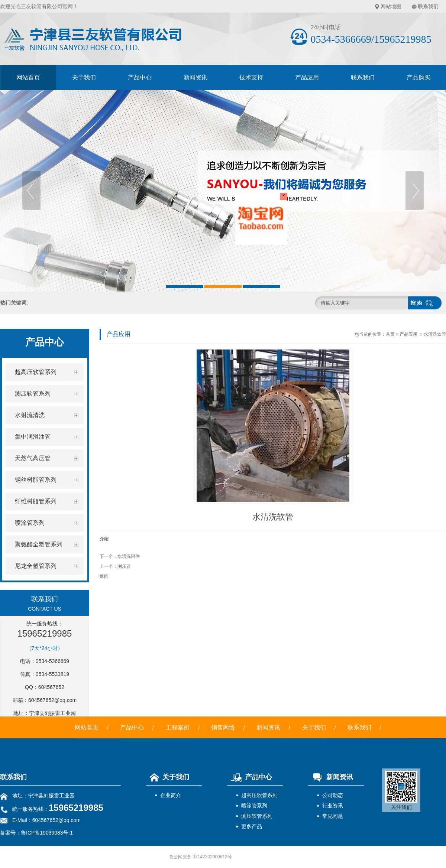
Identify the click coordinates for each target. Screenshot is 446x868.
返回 (104, 576)
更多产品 (252, 826)
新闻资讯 (195, 77)
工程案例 (178, 727)
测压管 (124, 566)
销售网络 (223, 727)
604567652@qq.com (52, 700)
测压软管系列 (257, 816)
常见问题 (333, 816)
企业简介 (171, 795)
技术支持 (251, 77)
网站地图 (391, 6)
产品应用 (307, 77)
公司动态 (333, 795)
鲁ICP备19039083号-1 (47, 833)
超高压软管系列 (259, 795)
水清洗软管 (435, 334)
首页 (390, 334)
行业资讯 (333, 806)
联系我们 (428, 6)
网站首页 (28, 77)
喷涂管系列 (254, 806)
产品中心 (140, 77)
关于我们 (84, 77)
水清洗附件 (129, 556)
